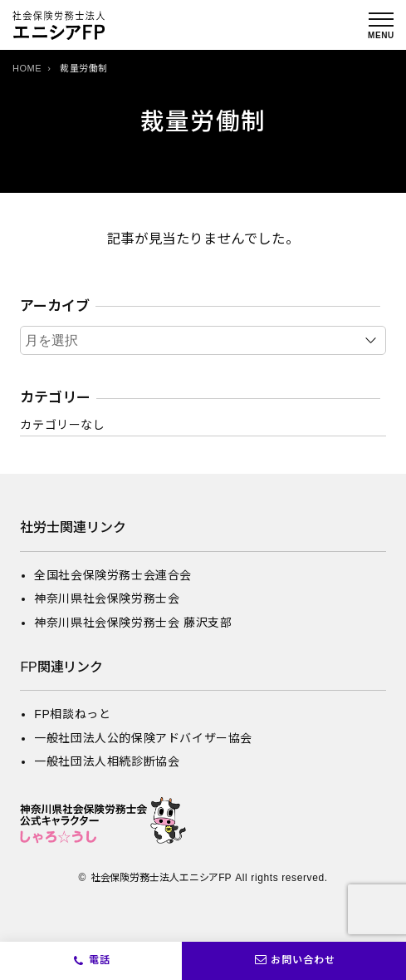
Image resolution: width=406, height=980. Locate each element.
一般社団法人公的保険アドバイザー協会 (143, 738)
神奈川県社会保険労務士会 (107, 598)
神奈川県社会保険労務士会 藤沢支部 (133, 623)
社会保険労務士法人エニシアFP (161, 878)
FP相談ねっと (72, 714)
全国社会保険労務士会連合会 (113, 575)
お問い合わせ (294, 961)
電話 (100, 960)
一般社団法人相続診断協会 (107, 761)
